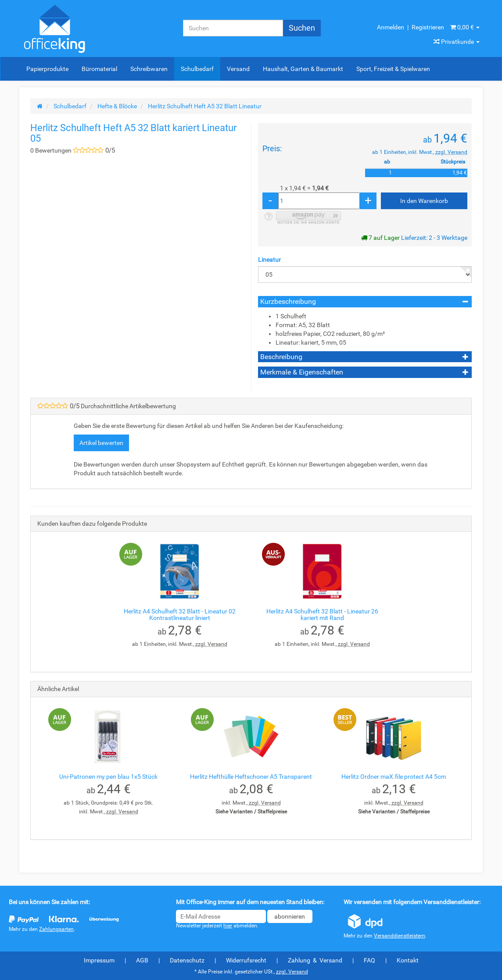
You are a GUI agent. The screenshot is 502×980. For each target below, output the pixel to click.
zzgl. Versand (451, 152)
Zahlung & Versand (315, 960)
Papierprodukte (47, 69)
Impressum (99, 960)
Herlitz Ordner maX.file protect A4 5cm (394, 777)
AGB (142, 960)
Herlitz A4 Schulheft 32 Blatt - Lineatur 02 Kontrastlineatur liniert (180, 615)
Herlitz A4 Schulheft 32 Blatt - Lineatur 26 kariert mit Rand (322, 615)
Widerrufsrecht (246, 960)
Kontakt (408, 960)
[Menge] (319, 201)
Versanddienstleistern (400, 936)
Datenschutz (187, 960)
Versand (238, 69)
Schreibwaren (149, 69)
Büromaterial (99, 69)
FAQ (369, 960)
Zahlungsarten (56, 929)
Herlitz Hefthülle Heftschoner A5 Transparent (251, 777)
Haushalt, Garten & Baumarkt (303, 69)
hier (228, 926)
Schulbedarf (197, 69)
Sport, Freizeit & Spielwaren (393, 69)
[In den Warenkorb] (424, 201)
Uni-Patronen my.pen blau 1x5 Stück (108, 777)
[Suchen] (233, 28)
